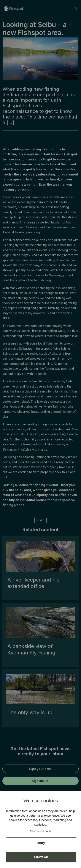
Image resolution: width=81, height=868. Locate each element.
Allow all (41, 857)
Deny (41, 843)
